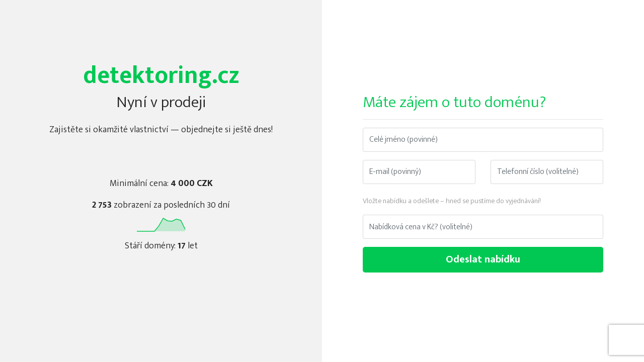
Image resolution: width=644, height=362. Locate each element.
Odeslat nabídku (483, 259)
